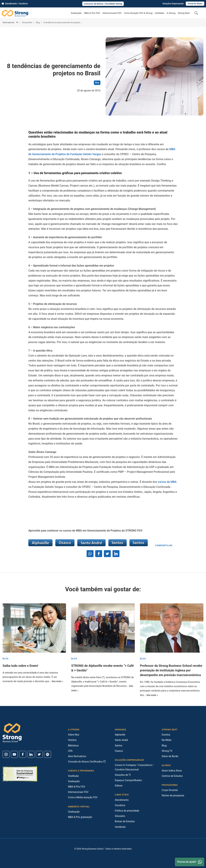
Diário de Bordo (170, 756)
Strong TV (167, 751)
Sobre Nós (74, 735)
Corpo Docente (170, 790)
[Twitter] (39, 754)
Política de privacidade (127, 811)
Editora (119, 786)
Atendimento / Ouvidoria (15, 4)
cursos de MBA (167, 482)
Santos (119, 746)
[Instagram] (6, 754)
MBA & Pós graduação (80, 817)
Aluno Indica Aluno (172, 771)
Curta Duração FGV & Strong (138, 13)
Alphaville (120, 735)
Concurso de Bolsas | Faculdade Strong (103, 4)
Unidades (160, 13)
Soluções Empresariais (173, 4)
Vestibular (73, 776)
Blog (38, 23)
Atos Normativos (77, 756)
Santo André (121, 740)
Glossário (120, 816)
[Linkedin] (31, 754)
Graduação (76, 13)
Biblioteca (73, 746)
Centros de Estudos (172, 776)
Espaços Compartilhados (128, 780)
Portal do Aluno (195, 4)
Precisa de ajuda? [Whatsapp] (190, 862)
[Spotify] (48, 754)
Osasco (119, 751)
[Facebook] (23, 754)
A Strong (171, 13)
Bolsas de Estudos (125, 821)
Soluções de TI (123, 775)
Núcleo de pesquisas (173, 795)
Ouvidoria (120, 805)
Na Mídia (167, 740)
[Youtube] (14, 754)
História (72, 740)
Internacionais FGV (112, 13)
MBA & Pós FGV (92, 13)
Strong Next (184, 13)
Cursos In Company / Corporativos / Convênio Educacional (134, 767)
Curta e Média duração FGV (83, 797)
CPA (70, 751)
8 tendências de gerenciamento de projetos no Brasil (63, 23)
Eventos (166, 735)
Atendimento (122, 800)
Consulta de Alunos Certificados (87, 762)
